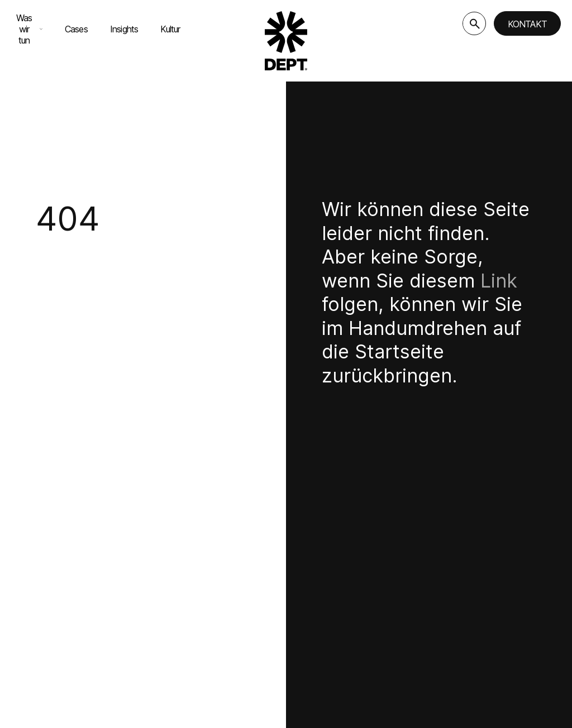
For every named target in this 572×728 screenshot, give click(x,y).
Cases (76, 29)
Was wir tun (29, 29)
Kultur (170, 29)
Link (499, 281)
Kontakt (527, 24)
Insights (124, 29)
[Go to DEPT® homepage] (286, 41)
